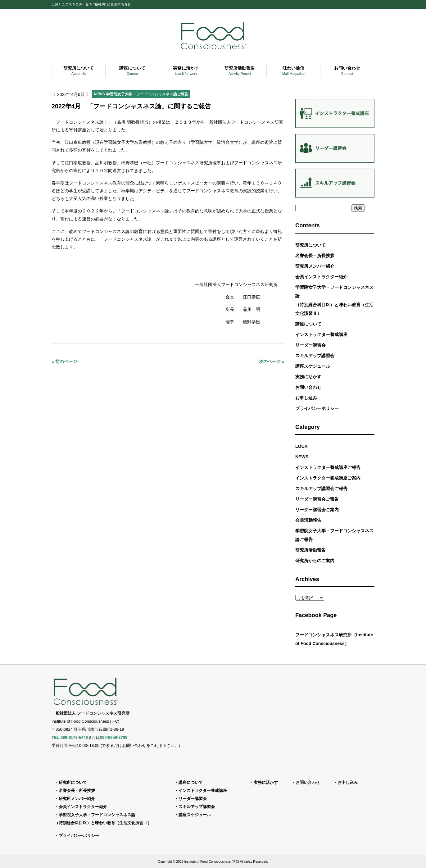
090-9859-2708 (114, 737)
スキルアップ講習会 (315, 356)
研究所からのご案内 (315, 561)
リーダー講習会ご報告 (317, 499)
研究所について (310, 245)
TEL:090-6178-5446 (70, 737)
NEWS (100, 94)
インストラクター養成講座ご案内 (328, 478)
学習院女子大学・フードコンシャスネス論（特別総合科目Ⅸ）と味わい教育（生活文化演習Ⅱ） (334, 300)
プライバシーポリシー (317, 408)
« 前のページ (64, 361)
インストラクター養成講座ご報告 (328, 467)
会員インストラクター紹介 (321, 277)
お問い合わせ (308, 387)
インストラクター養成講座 (321, 334)
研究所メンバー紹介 (315, 266)
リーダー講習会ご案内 (317, 510)
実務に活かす (308, 377)
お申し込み (306, 398)
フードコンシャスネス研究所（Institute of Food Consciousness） (334, 639)
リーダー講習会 (310, 345)
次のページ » (272, 361)
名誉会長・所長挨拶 (315, 256)
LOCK (301, 446)
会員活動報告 (308, 520)
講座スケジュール (313, 366)
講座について (308, 324)
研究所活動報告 (310, 550)
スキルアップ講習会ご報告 (321, 489)
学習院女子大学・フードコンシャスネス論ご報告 (147, 94)
